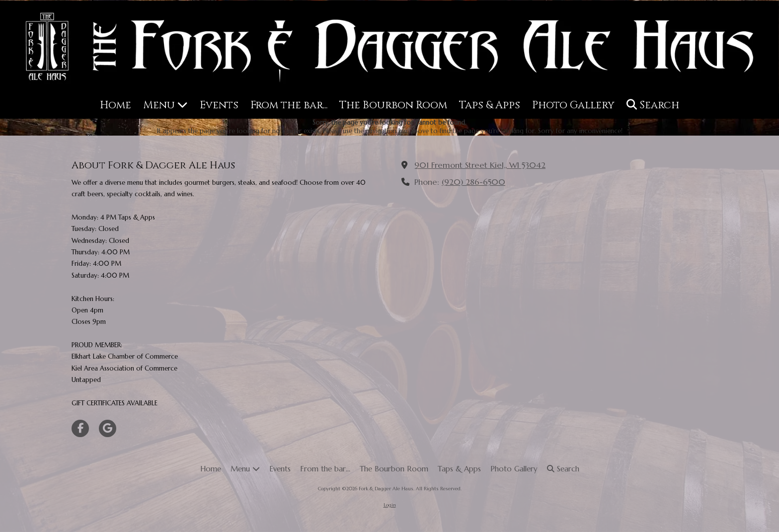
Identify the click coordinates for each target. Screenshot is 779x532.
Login (390, 505)
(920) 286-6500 (473, 182)
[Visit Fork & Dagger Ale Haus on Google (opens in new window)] (108, 428)
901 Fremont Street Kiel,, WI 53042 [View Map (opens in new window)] (480, 165)
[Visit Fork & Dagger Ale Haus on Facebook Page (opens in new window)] (80, 428)
